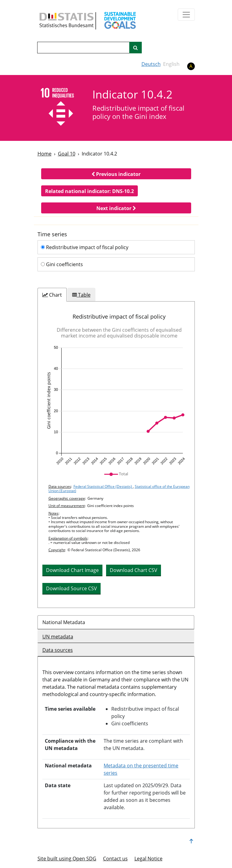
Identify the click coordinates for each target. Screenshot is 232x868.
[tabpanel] (116, 455)
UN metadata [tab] (58, 637)
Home (45, 154)
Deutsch (151, 64)
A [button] (191, 66)
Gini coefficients (62, 264)
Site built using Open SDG (67, 859)
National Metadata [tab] (64, 622)
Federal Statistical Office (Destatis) (103, 486)
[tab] (52, 295)
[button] (116, 174)
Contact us (115, 859)
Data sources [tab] (58, 650)
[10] (61, 107)
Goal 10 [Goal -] (67, 154)
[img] (116, 405)
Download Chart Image (72, 570)
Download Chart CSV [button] (134, 570)
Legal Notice (148, 859)
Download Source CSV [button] (71, 588)
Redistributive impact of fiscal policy (85, 247)
